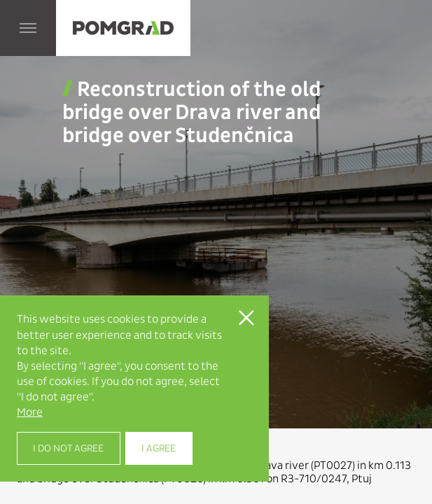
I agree (159, 448)
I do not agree (68, 448)
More (30, 412)
